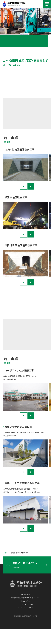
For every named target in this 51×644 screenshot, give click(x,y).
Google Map (26, 601)
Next (31, 186)
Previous (24, 186)
